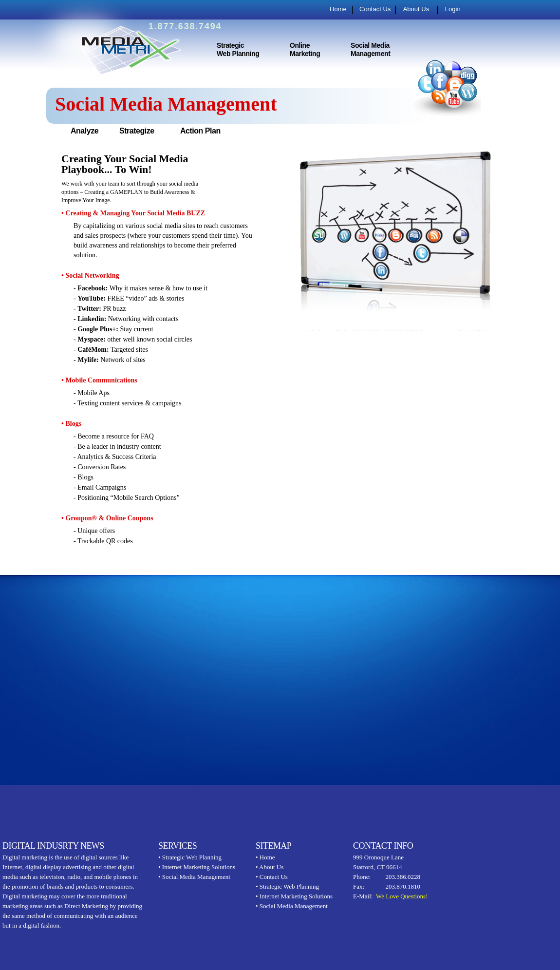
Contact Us (375, 9)
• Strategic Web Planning (190, 857)
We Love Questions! (402, 896)
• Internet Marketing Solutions (197, 867)
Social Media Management (370, 49)
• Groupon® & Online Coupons (107, 518)
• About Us (270, 867)
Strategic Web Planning (238, 49)
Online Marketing (305, 49)
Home (338, 9)
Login (453, 9)
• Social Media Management (194, 877)
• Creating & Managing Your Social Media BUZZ (133, 213)
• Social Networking (90, 276)
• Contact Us (272, 877)
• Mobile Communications (99, 380)
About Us (416, 9)
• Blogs (71, 424)
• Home (265, 857)
